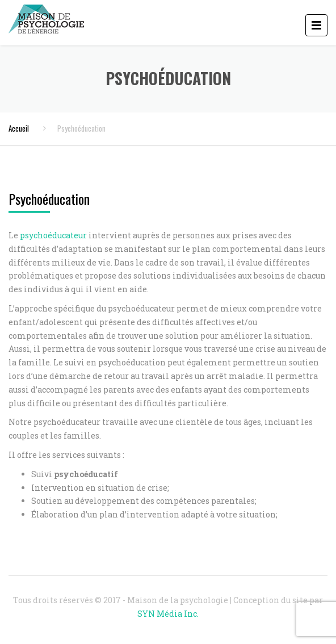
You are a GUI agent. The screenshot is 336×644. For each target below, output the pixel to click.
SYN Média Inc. (168, 614)
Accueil (19, 128)
